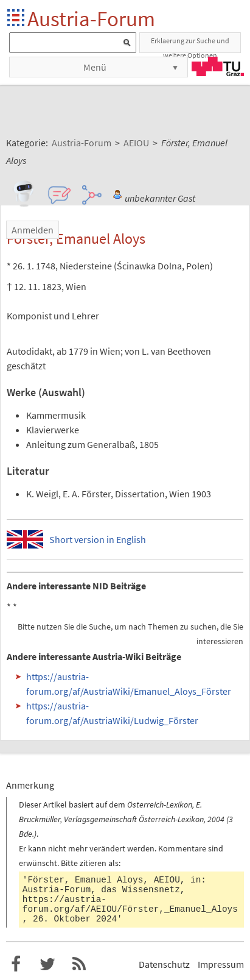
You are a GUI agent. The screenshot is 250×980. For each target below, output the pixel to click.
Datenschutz (164, 964)
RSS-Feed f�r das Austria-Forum (79, 964)
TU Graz (218, 66)
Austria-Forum (91, 19)
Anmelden (33, 230)
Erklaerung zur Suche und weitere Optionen (190, 44)
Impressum (221, 964)
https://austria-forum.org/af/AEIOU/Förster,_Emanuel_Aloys (130, 904)
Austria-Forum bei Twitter (47, 964)
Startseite (17, 19)
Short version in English (98, 539)
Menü (95, 67)
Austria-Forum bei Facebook (16, 964)
